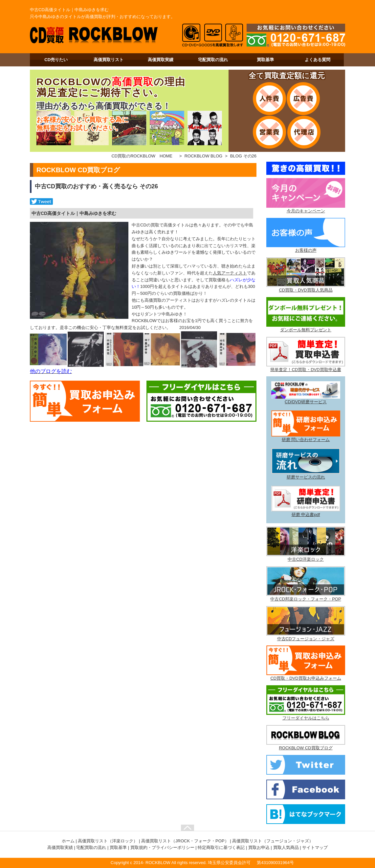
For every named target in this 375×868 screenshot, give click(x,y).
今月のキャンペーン (306, 211)
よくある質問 (318, 60)
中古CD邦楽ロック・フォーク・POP (306, 599)
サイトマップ (315, 847)
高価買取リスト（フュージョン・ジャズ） (273, 841)
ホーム (68, 841)
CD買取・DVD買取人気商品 (306, 290)
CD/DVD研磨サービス (306, 402)
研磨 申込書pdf (306, 515)
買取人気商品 (286, 847)
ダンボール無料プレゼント (306, 330)
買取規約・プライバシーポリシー (162, 847)
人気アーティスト (230, 273)
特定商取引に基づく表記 (221, 847)
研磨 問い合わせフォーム (306, 440)
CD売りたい (56, 60)
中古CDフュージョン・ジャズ (306, 639)
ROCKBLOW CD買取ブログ (306, 748)
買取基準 (265, 60)
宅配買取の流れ (213, 60)
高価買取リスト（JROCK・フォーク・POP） (185, 841)
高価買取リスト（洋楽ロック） (108, 841)
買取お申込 (259, 847)
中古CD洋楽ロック (306, 559)
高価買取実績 (161, 60)
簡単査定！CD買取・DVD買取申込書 (306, 370)
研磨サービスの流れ (306, 477)
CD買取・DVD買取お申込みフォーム (306, 678)
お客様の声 (306, 250)
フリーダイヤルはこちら (306, 718)
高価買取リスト (109, 60)
